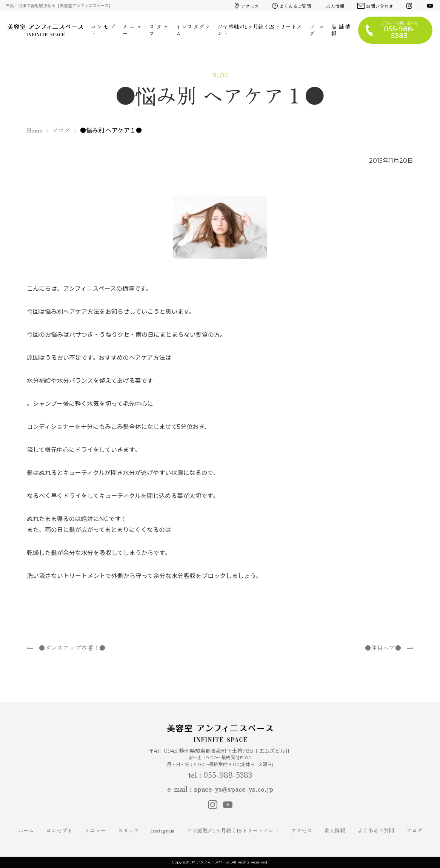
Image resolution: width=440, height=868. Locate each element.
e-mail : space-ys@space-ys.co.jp (220, 789)
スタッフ (159, 30)
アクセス (247, 6)
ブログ (317, 30)
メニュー (132, 30)
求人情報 (335, 6)
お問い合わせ (375, 6)
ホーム (26, 830)
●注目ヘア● (383, 648)
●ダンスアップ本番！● (72, 648)
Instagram (163, 830)
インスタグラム (193, 30)
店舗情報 (341, 30)
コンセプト (103, 30)
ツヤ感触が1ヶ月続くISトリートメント (260, 30)
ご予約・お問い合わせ (399, 30)
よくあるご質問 (292, 6)
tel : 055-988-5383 (220, 775)
